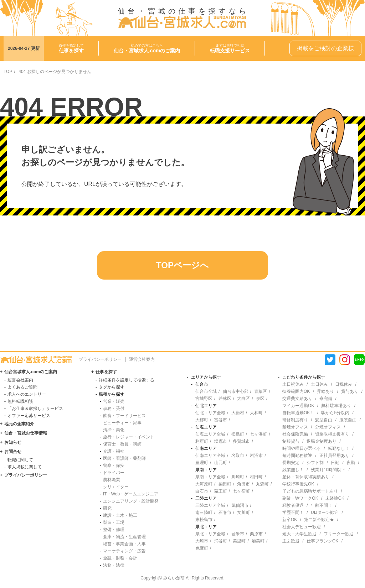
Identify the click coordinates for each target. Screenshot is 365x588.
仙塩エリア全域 (210, 434)
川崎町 (238, 477)
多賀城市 (241, 441)
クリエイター (116, 487)
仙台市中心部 (236, 391)
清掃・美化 (114, 430)
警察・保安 (114, 465)
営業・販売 (114, 401)
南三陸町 (204, 512)
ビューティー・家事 (122, 423)
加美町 (258, 541)
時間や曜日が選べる (302, 448)
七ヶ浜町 (258, 434)
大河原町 (204, 484)
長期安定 (291, 463)
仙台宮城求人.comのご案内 (31, 372)
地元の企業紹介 (19, 424)
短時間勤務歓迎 (297, 456)
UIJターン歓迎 (325, 512)
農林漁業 (112, 480)
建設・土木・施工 (120, 515)
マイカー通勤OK (298, 406)
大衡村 (238, 413)
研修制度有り (295, 420)
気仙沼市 (240, 505)
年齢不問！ (322, 505)
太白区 (243, 399)
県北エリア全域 (210, 534)
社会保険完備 (295, 434)
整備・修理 (114, 530)
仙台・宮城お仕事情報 (26, 433)
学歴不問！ (293, 512)
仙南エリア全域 (210, 456)
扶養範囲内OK (296, 391)
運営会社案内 (142, 359)
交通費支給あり (297, 399)
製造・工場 (114, 522)
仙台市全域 (206, 391)
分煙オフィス (328, 427)
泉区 (260, 399)
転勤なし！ (339, 448)
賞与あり (350, 391)
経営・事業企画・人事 (124, 544)
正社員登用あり (334, 456)
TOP (8, 72)
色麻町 (202, 548)
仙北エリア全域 (210, 413)
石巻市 (225, 512)
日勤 (335, 463)
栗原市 (256, 534)
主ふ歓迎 (291, 541)
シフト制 (315, 463)
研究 (107, 508)
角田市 (243, 484)
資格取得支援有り (332, 434)
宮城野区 (204, 399)
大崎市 (202, 541)
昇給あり (325, 391)
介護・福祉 (114, 451)
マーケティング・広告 (124, 551)
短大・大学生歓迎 (299, 534)
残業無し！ (293, 470)
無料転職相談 (20, 401)
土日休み (319, 384)
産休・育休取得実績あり (306, 477)
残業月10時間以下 (328, 470)
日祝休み (344, 384)
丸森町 (262, 484)
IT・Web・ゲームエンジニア (131, 494)
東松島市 (204, 520)
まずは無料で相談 (230, 48)
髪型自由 (324, 420)
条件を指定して (71, 48)
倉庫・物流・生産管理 (124, 537)
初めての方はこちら (147, 48)
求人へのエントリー (27, 394)
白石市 (202, 491)
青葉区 (261, 391)
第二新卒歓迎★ (319, 520)
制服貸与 (291, 441)
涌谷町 (221, 541)
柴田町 (225, 484)
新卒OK (290, 520)
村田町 (256, 477)
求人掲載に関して (25, 467)
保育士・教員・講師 (122, 444)
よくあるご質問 (22, 387)
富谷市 (221, 420)
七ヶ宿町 (241, 491)
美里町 (239, 541)
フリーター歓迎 (339, 534)
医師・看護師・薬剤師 (124, 458)
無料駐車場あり (336, 406)
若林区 (225, 399)
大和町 (256, 413)
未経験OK (335, 498)
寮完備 (326, 399)
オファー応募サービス (29, 416)
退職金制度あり (322, 441)
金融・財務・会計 (120, 558)
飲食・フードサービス (124, 416)
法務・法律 (114, 565)
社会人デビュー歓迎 (302, 527)
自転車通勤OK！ (298, 413)
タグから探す (112, 387)
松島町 (238, 434)
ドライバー (114, 473)
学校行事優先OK (298, 484)
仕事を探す (106, 372)
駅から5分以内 (335, 413)
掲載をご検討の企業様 (325, 48)
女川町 (243, 512)
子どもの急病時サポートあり (310, 491)
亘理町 (202, 463)
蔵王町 (221, 491)
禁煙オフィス (295, 427)
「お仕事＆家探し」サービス (35, 409)
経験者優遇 (293, 505)
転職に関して (20, 460)
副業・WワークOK (300, 498)
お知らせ (13, 442)
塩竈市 (221, 441)
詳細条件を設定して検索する (127, 380)
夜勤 (351, 463)
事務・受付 (114, 409)
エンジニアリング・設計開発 (131, 501)
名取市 (238, 456)
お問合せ (13, 452)
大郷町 (202, 420)
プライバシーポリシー (100, 359)
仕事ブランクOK (322, 541)
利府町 (202, 441)
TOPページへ (182, 265)
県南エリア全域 (210, 477)
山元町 (221, 463)
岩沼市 (256, 456)
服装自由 (348, 420)
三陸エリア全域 (210, 505)
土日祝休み (293, 384)
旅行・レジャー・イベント (129, 437)
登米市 (238, 534)
